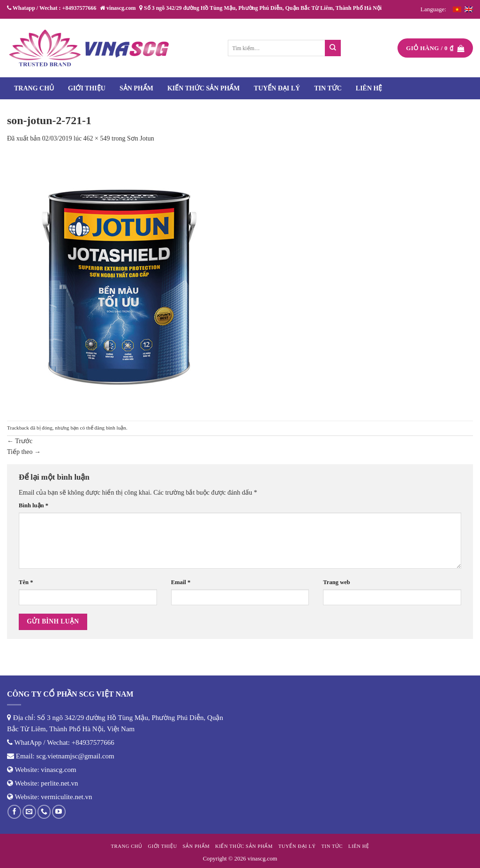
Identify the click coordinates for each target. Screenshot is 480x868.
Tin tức (328, 88)
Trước (20, 441)
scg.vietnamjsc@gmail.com (75, 756)
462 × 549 (97, 138)
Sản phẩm (136, 88)
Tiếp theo (24, 452)
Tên (26, 582)
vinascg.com (58, 770)
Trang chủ (34, 88)
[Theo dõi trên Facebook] (14, 812)
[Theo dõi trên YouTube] (59, 812)
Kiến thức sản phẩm (204, 88)
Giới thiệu (87, 88)
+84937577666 (93, 742)
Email (181, 582)
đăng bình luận (110, 428)
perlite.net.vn (59, 783)
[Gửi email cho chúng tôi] (29, 812)
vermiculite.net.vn (66, 797)
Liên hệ (369, 88)
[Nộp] (333, 48)
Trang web (337, 582)
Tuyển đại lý (277, 88)
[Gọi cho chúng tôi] (44, 812)
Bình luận (34, 505)
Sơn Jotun (141, 138)
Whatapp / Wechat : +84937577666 (52, 8)
